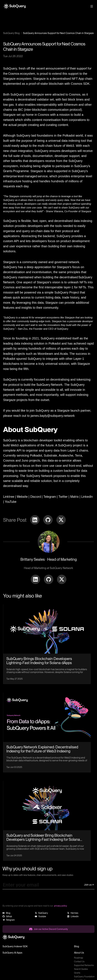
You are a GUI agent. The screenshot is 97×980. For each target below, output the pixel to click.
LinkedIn (87, 497)
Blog (77, 946)
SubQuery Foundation (84, 977)
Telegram (50, 497)
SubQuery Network (49, 385)
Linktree (9, 497)
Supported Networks (84, 965)
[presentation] (26, 898)
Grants (77, 973)
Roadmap (79, 958)
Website (22, 497)
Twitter (63, 497)
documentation (43, 156)
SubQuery (10, 440)
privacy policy (61, 906)
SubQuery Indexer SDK (15, 946)
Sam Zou (23, 329)
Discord (36, 497)
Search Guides (81, 969)
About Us (79, 953)
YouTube (11, 502)
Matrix (75, 497)
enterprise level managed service (25, 176)
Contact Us (79, 962)
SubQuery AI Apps (12, 953)
